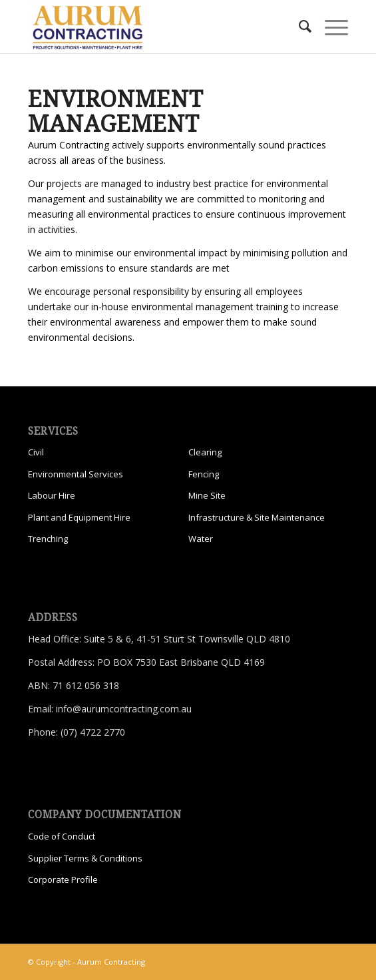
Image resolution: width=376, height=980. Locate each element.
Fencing (204, 474)
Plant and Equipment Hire (79, 517)
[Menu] (330, 27)
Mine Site (207, 495)
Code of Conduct (62, 836)
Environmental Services (76, 474)
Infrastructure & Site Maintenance (257, 517)
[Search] (298, 27)
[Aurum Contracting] (156, 27)
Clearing (205, 452)
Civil (36, 452)
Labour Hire (52, 495)
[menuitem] (298, 27)
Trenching (48, 539)
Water (201, 539)
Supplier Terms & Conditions (85, 858)
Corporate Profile (63, 879)
